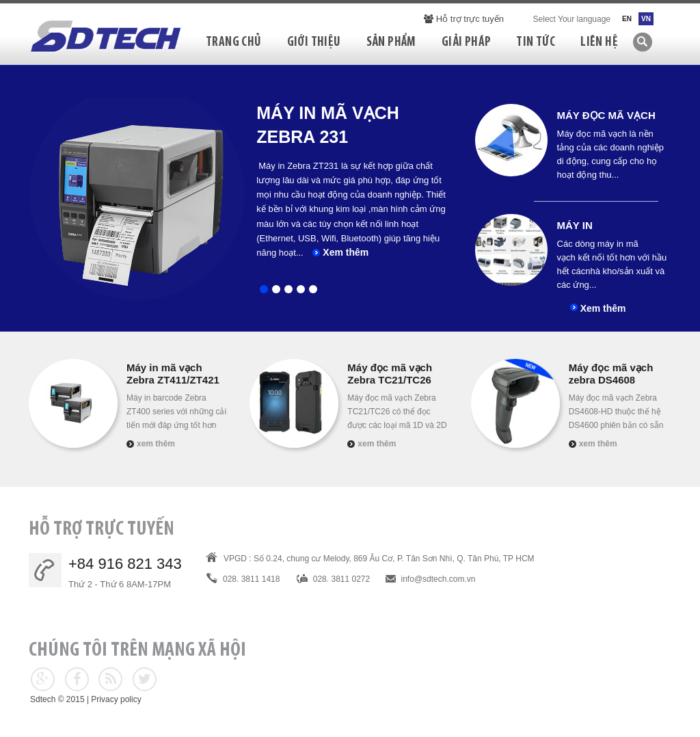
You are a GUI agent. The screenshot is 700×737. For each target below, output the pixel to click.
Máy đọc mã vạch (606, 115)
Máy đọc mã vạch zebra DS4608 (611, 374)
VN (646, 19)
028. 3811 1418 (251, 579)
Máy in (575, 225)
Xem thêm (346, 252)
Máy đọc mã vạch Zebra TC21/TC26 (390, 374)
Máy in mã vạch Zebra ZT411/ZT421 (173, 374)
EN (627, 19)
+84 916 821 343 (125, 564)
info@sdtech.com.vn (439, 579)
